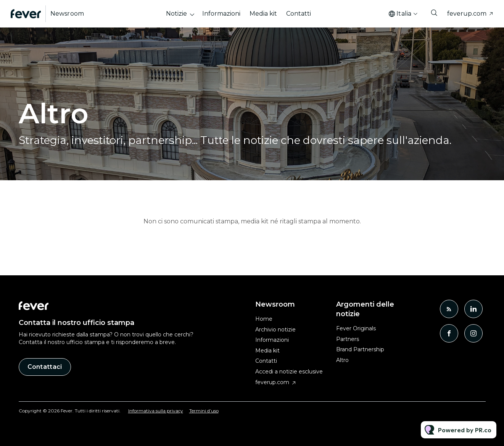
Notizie (176, 14)
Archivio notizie (275, 330)
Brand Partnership (360, 349)
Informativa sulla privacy (156, 411)
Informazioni (221, 14)
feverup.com (467, 14)
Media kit (263, 14)
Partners (348, 339)
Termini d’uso (204, 411)
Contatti (299, 14)
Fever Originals (356, 328)
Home (264, 319)
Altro (342, 360)
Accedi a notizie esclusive (289, 372)
